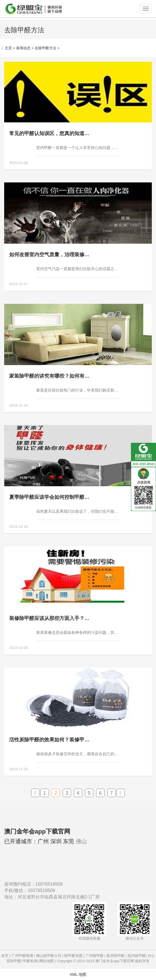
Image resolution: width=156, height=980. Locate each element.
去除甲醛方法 (45, 48)
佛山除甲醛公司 (49, 956)
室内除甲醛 (137, 956)
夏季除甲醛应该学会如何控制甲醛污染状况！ (59, 497)
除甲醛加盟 (73, 956)
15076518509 (49, 884)
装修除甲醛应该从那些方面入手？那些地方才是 (62, 618)
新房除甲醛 (115, 956)
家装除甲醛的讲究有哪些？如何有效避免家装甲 (62, 376)
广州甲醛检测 (22, 956)
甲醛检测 (30, 961)
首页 (5, 956)
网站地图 (47, 961)
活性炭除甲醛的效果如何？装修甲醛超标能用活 (62, 740)
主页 (8, 48)
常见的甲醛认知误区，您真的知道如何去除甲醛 (62, 133)
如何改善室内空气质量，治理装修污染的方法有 (62, 255)
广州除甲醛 (95, 956)
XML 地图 (78, 974)
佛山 (81, 841)
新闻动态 (23, 48)
